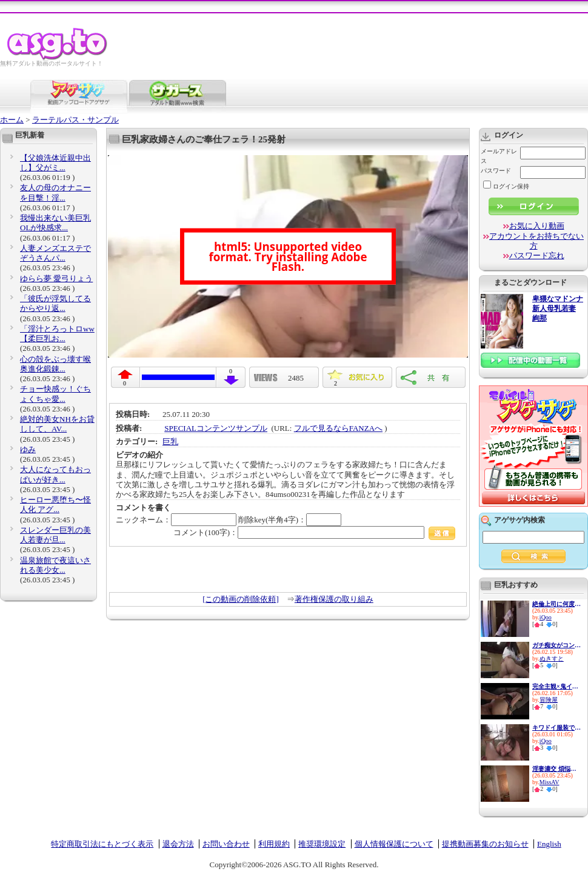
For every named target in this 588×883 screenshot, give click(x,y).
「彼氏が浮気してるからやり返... (55, 303)
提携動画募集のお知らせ (485, 844)
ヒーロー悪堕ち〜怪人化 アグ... (55, 505)
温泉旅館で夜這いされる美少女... (55, 565)
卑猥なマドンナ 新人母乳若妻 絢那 (558, 309)
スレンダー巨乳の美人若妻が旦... (55, 535)
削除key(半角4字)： (290, 520)
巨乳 (170, 441)
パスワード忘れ (537, 255)
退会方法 (178, 844)
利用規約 (274, 844)
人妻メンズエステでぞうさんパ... (55, 253)
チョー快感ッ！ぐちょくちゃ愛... (55, 394)
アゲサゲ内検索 (520, 520)
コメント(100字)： (314, 532)
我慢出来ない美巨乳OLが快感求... (55, 223)
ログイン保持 (506, 186)
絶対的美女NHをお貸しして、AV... (57, 424)
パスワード (496, 171)
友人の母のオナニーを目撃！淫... (55, 192)
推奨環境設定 (322, 844)
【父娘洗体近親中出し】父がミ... (55, 163)
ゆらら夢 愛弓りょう (56, 278)
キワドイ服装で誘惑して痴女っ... (556, 728)
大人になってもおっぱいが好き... (55, 474)
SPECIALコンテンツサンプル (216, 428)
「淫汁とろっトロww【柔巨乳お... (57, 334)
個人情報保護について (394, 844)
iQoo (546, 617)
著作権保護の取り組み (334, 599)
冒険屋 (549, 700)
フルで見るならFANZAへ (338, 428)
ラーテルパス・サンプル (75, 120)
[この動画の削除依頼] (241, 599)
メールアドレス (499, 156)
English (549, 844)
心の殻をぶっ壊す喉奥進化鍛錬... (55, 364)
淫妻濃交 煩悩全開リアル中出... (556, 769)
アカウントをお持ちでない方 (536, 241)
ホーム (12, 120)
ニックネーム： (176, 520)
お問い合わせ (226, 844)
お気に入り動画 (537, 226)
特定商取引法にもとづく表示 (102, 844)
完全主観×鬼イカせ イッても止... (556, 686)
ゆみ (28, 449)
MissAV (550, 782)
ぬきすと (552, 658)
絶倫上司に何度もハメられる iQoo (556, 604)
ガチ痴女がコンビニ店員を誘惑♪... (556, 645)
